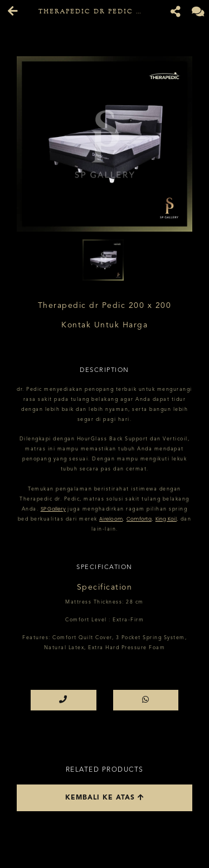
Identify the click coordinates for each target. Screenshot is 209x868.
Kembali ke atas (105, 798)
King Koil (166, 519)
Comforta (139, 519)
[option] (104, 144)
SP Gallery (53, 509)
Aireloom (111, 519)
